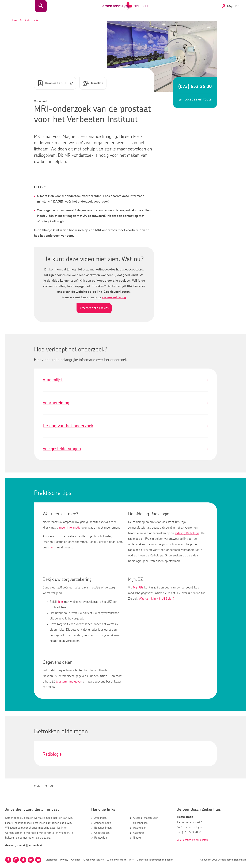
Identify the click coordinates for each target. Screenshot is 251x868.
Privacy (64, 860)
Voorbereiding (125, 403)
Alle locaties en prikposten (193, 840)
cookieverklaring (114, 297)
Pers (131, 860)
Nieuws (137, 838)
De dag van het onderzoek (125, 426)
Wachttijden (140, 828)
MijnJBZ (138, 588)
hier (52, 548)
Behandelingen (103, 828)
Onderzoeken (102, 833)
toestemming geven (69, 682)
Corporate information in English (155, 860)
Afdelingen (100, 818)
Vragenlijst (125, 380)
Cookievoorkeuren (94, 860)
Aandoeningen (103, 823)
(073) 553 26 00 (195, 87)
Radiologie (52, 754)
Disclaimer (51, 860)
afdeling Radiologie (187, 533)
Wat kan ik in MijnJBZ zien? (157, 599)
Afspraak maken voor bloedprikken (145, 820)
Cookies (76, 860)
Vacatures (139, 833)
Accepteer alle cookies (94, 308)
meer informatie (70, 528)
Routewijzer (101, 838)
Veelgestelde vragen (125, 449)
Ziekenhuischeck (117, 860)
